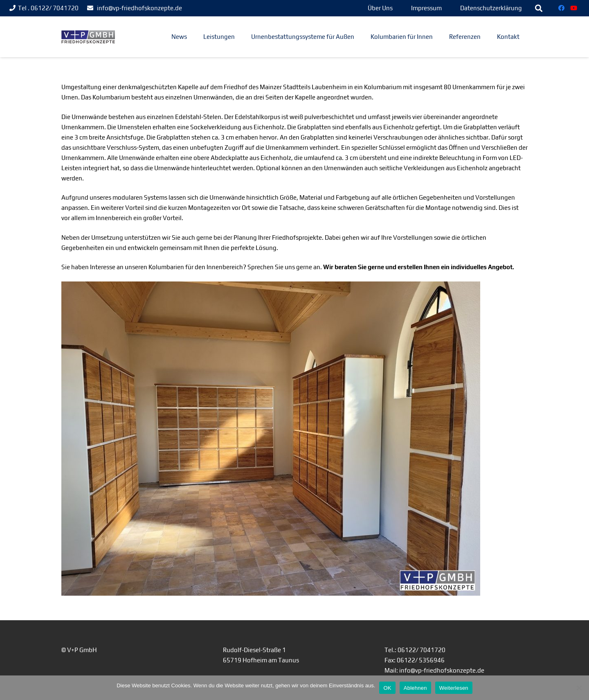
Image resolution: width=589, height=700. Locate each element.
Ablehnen (415, 688)
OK (387, 688)
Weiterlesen (454, 688)
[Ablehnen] (579, 688)
